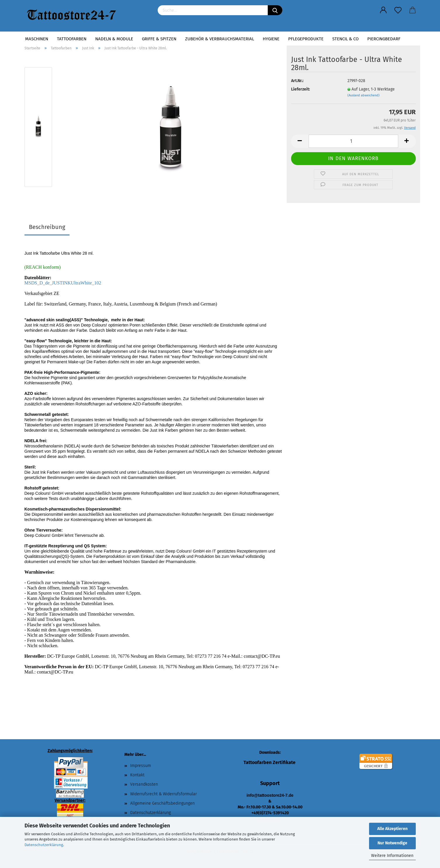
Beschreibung (47, 227)
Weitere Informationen (392, 856)
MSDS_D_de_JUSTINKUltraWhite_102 (63, 283)
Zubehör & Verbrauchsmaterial (220, 39)
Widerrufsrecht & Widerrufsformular (164, 794)
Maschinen (37, 39)
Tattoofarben (72, 39)
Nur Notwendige (392, 843)
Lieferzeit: (300, 89)
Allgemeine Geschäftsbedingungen (162, 803)
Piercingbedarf (384, 39)
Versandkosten (144, 784)
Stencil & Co (345, 39)
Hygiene (271, 39)
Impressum (141, 766)
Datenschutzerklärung (44, 845)
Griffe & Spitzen (159, 39)
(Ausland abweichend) (364, 95)
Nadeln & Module (114, 39)
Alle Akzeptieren (392, 829)
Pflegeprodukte (306, 39)
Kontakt (137, 775)
